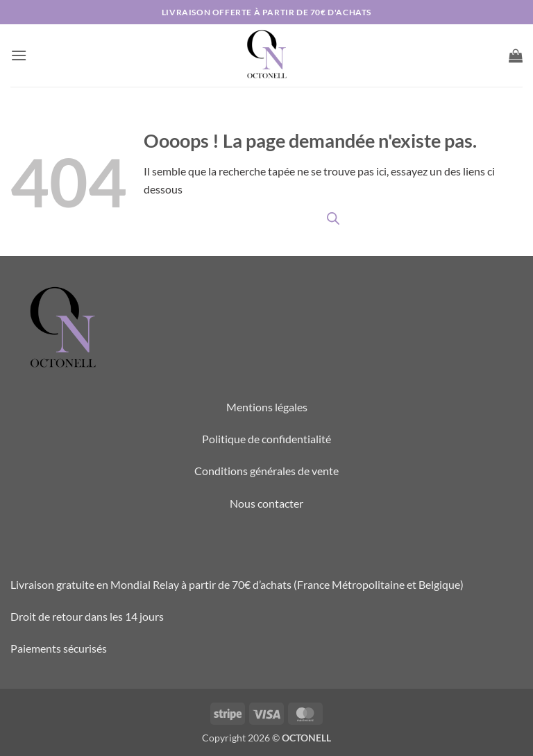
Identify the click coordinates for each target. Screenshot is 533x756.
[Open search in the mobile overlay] (333, 218)
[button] (19, 55)
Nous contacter (266, 503)
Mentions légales (267, 407)
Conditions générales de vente (266, 471)
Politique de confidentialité (266, 439)
